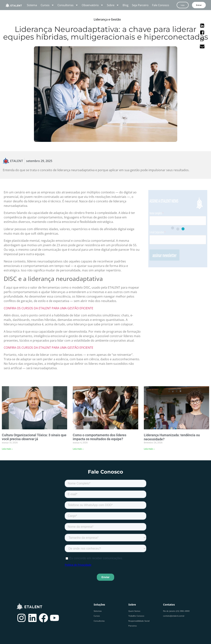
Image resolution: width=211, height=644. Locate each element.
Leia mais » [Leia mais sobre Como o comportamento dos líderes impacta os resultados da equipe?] (78, 449)
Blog (125, 5)
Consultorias (68, 5)
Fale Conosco (161, 5)
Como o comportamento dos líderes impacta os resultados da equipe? (100, 437)
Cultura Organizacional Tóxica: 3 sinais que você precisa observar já (34, 437)
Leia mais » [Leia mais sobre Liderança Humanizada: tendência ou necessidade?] (149, 449)
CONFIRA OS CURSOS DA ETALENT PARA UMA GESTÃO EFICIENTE (49, 308)
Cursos (47, 5)
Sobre (113, 5)
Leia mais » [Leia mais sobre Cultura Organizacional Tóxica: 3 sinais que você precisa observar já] (7, 449)
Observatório (93, 5)
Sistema (32, 5)
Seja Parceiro (140, 5)
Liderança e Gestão (107, 19)
